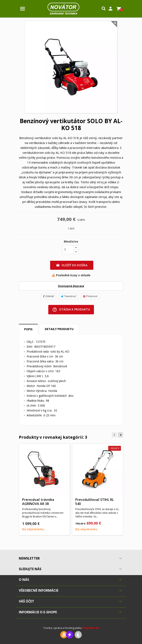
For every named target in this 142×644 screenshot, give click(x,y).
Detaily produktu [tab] (59, 329)
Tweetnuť (69, 296)
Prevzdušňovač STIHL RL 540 (95, 502)
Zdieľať (48, 296)
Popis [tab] (28, 329)
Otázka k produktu (71, 310)
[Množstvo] (68, 250)
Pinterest (90, 296)
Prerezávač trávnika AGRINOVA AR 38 (38, 502)
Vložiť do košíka (72, 265)
